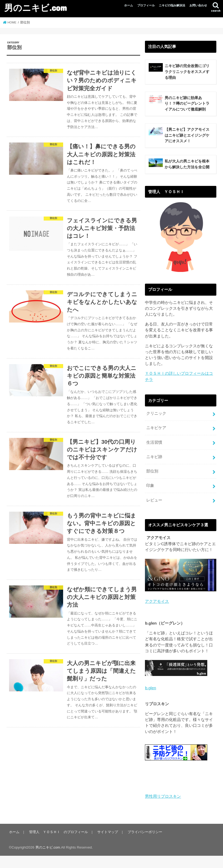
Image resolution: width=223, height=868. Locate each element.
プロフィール (146, 5)
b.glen (150, 701)
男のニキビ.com (36, 8)
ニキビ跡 (154, 471)
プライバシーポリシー (143, 844)
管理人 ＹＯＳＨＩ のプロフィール (58, 844)
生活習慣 (154, 457)
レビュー (154, 514)
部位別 (152, 486)
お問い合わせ (198, 5)
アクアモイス (157, 615)
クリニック (156, 429)
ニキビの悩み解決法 (172, 5)
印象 (150, 500)
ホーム (129, 5)
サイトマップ (107, 844)
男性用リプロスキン (163, 809)
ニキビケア (156, 443)
